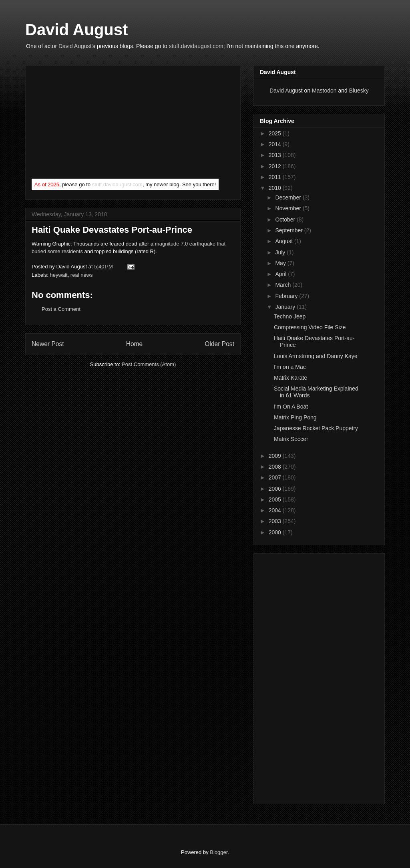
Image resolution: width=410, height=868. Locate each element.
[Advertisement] (92, 124)
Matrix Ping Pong (295, 417)
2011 (276, 177)
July (281, 252)
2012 (276, 166)
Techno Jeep (290, 316)
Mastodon (324, 91)
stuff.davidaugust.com (196, 46)
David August (76, 30)
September (289, 230)
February (287, 296)
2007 (276, 477)
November (289, 208)
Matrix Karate (290, 378)
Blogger (219, 852)
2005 (276, 499)
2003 (276, 521)
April (281, 274)
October (286, 220)
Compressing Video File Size (310, 327)
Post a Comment (61, 309)
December (289, 197)
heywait (59, 275)
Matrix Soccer (291, 439)
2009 (276, 456)
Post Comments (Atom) (149, 364)
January (286, 307)
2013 (276, 155)
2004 (276, 510)
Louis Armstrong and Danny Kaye (316, 356)
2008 (276, 467)
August (284, 241)
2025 (276, 133)
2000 (276, 532)
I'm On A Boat (291, 407)
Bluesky (359, 91)
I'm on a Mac (290, 367)
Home (135, 344)
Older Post (219, 344)
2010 (276, 188)
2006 (276, 489)
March (284, 285)
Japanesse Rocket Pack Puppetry (316, 428)
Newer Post (48, 344)
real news (82, 275)
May (281, 263)
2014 (276, 144)
